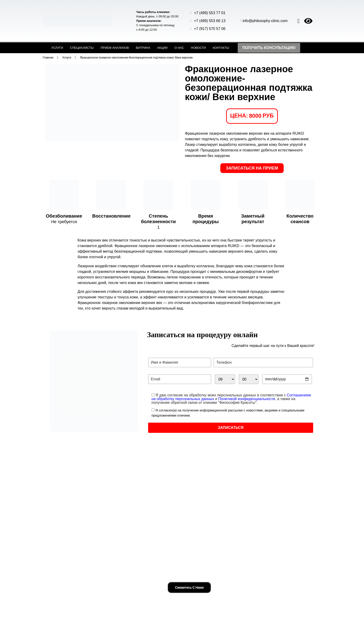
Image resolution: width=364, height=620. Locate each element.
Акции (162, 48)
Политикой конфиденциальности (247, 399)
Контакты (221, 48)
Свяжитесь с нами (189, 583)
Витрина (143, 48)
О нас (179, 48)
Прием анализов (115, 48)
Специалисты (82, 48)
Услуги (57, 48)
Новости (198, 48)
